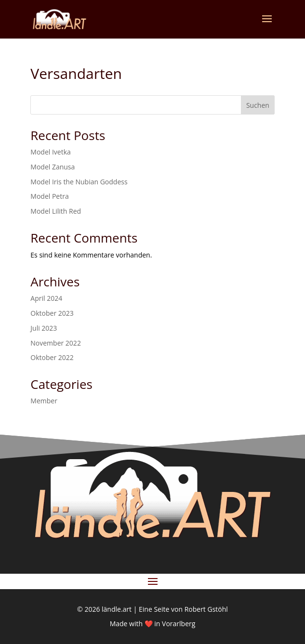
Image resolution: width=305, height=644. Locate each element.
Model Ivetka (51, 152)
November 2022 (56, 343)
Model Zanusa (53, 167)
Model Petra (49, 196)
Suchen (258, 105)
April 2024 (46, 298)
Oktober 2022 (52, 357)
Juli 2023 (44, 328)
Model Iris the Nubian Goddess (79, 182)
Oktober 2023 (52, 313)
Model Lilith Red (56, 211)
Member (44, 401)
